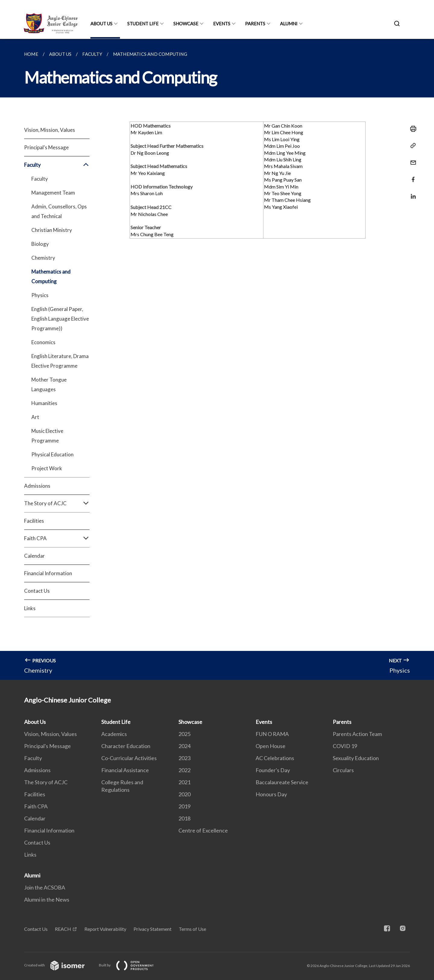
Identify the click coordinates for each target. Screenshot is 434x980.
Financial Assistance (125, 770)
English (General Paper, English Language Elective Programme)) (60, 319)
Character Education (126, 746)
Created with (59, 965)
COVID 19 (345, 746)
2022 (184, 770)
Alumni (289, 24)
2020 (184, 794)
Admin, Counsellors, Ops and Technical (59, 211)
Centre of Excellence (203, 830)
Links (30, 608)
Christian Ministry (52, 230)
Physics (40, 295)
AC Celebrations (275, 758)
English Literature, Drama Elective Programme (60, 361)
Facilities (34, 521)
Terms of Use (192, 929)
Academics (114, 734)
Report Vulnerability (105, 929)
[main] (217, 359)
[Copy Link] (411, 146)
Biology (40, 244)
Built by (131, 965)
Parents (255, 24)
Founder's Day (273, 770)
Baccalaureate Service (282, 782)
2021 (184, 782)
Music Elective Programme (47, 436)
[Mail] (411, 159)
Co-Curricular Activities (129, 758)
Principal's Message (46, 147)
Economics (43, 342)
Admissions (37, 486)
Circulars (343, 770)
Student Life (143, 24)
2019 (184, 806)
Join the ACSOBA (45, 887)
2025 (184, 734)
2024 (184, 746)
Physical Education (52, 454)
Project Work (47, 468)
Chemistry (43, 258)
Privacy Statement (153, 929)
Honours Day (271, 794)
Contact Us (37, 591)
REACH (63, 929)
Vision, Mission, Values (50, 130)
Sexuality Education (356, 758)
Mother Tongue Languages (49, 384)
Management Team (53, 193)
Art (35, 417)
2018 (184, 818)
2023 (184, 758)
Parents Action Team (357, 734)
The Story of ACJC (57, 503)
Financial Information (48, 573)
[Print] (411, 129)
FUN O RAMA (272, 734)
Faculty (57, 165)
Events (222, 24)
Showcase (186, 24)
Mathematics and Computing (51, 276)
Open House (270, 746)
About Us (101, 24)
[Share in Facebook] (411, 176)
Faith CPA (57, 538)
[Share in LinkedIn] (411, 193)
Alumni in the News (47, 899)
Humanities (44, 403)
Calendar (35, 556)
